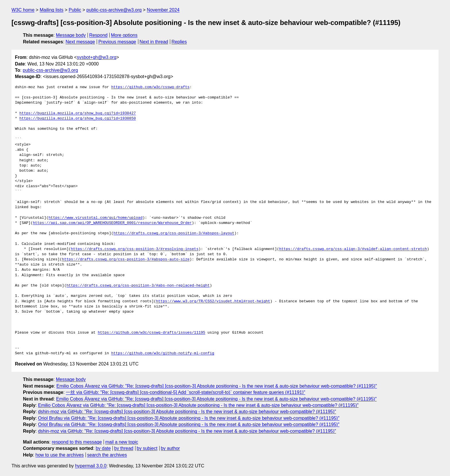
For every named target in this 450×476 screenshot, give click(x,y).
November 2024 (163, 10)
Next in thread (154, 42)
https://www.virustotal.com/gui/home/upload (96, 218)
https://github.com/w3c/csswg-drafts (150, 87)
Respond (98, 35)
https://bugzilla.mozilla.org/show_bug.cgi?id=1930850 (78, 119)
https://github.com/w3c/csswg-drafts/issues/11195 (152, 333)
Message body (71, 35)
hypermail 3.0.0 (91, 466)
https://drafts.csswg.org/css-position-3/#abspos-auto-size (126, 260)
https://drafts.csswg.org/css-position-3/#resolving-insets (135, 249)
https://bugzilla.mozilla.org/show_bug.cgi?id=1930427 (78, 113)
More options (124, 35)
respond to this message (77, 442)
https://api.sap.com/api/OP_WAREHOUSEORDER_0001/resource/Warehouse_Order (112, 223)
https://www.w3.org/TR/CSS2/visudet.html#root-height (213, 301)
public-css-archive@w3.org (114, 10)
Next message (80, 42)
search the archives (107, 455)
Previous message (117, 42)
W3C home (23, 10)
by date (103, 448)
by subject (147, 448)
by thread (124, 448)
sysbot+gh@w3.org (97, 57)
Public (75, 10)
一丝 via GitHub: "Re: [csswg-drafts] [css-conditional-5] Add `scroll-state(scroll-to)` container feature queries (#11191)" (185, 392)
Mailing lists (52, 10)
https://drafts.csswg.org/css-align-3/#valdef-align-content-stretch (353, 249)
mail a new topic (122, 442)
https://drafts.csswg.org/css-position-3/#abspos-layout (174, 233)
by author (170, 448)
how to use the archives (60, 455)
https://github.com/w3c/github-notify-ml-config (163, 353)
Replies (179, 42)
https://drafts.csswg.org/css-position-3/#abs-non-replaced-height (138, 286)
